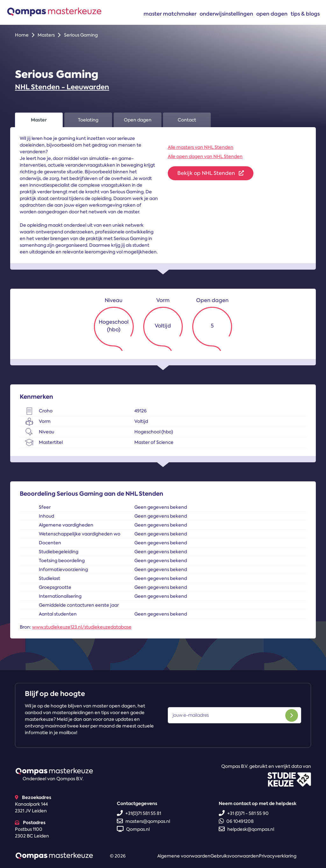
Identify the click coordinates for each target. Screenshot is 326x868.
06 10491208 (236, 821)
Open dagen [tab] (138, 120)
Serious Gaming (81, 35)
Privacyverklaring (278, 856)
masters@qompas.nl (143, 821)
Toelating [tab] (88, 120)
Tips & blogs (305, 14)
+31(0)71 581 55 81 (139, 813)
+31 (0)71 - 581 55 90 (244, 813)
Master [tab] (39, 120)
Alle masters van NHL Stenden (201, 147)
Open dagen (272, 14)
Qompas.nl (133, 829)
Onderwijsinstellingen (226, 14)
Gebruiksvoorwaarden (235, 856)
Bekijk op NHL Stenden (211, 173)
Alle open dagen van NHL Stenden (205, 156)
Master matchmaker (170, 14)
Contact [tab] (187, 120)
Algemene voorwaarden (184, 856)
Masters (46, 35)
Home (22, 35)
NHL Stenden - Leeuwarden (62, 87)
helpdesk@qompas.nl (246, 829)
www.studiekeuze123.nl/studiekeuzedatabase (82, 627)
